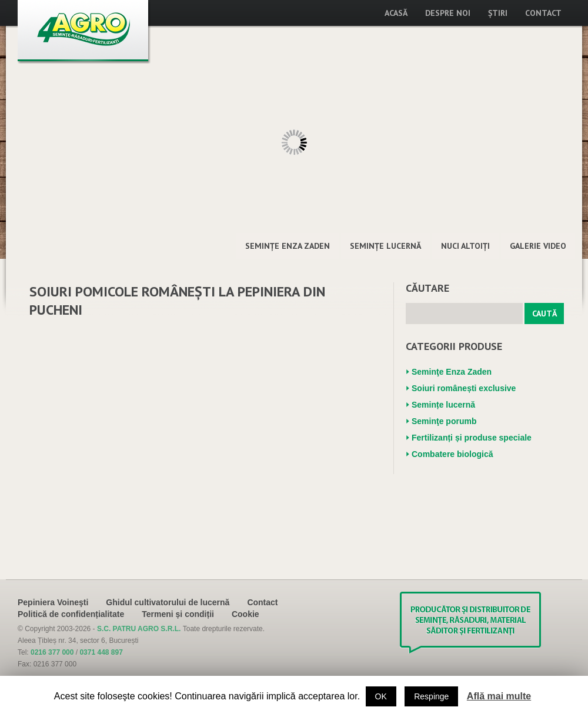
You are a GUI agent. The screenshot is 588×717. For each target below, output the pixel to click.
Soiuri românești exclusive (464, 388)
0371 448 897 (101, 652)
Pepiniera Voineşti (53, 602)
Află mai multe (499, 696)
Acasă (396, 13)
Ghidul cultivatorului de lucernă (168, 602)
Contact (543, 13)
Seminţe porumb (444, 421)
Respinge (431, 696)
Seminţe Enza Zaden (288, 246)
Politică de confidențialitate (71, 614)
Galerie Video (538, 246)
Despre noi (448, 13)
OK (381, 696)
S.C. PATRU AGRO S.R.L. (140, 629)
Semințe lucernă (385, 246)
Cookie (245, 614)
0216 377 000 (52, 652)
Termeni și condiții (178, 614)
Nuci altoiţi (465, 246)
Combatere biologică (452, 454)
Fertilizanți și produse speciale (472, 438)
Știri (498, 13)
